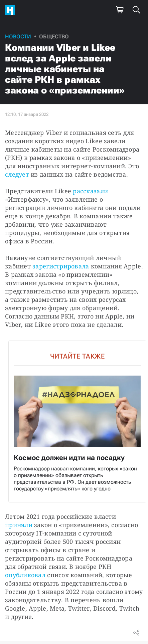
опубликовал (25, 575)
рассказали (90, 191)
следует (17, 174)
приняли (19, 525)
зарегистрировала (61, 266)
